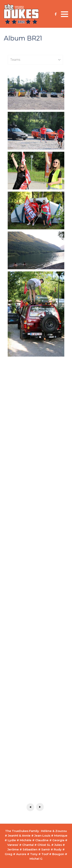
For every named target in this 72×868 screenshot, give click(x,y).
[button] (65, 14)
